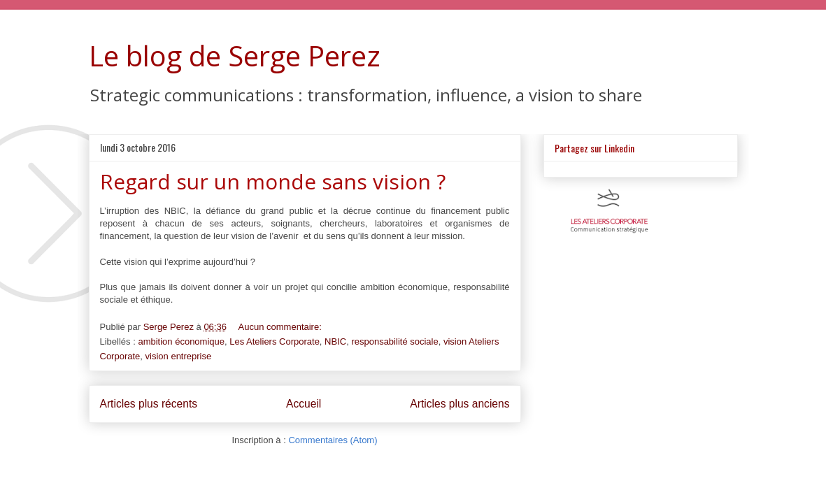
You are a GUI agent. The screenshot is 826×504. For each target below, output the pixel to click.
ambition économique (181, 341)
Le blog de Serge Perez (235, 56)
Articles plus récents (149, 404)
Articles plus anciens (460, 404)
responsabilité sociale (394, 341)
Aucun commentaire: (282, 327)
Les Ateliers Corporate (275, 341)
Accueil (304, 404)
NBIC (335, 341)
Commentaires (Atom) (333, 440)
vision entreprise (179, 356)
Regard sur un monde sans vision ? (273, 181)
